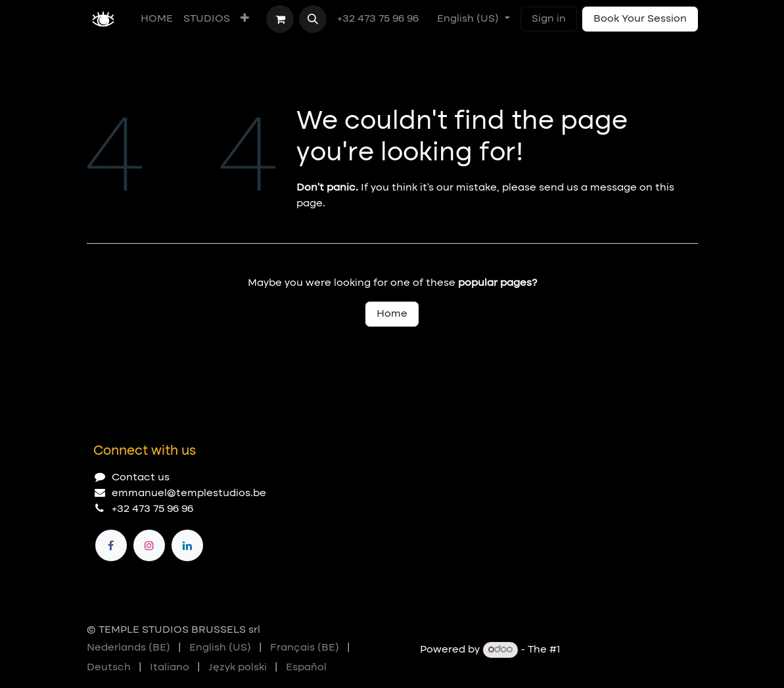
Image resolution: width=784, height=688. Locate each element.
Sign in (549, 19)
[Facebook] (111, 545)
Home (392, 314)
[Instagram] (149, 545)
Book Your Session (640, 19)
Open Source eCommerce (631, 650)
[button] (313, 19)
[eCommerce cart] (280, 19)
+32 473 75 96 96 (379, 19)
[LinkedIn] (187, 545)
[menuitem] (157, 19)
